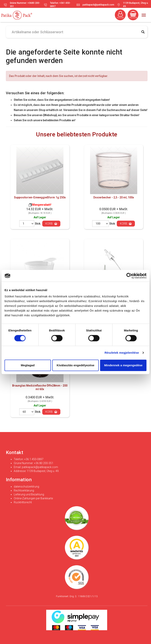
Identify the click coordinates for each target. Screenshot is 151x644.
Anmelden (120, 15)
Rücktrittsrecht (23, 502)
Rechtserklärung (24, 490)
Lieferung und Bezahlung (29, 494)
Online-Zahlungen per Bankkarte (33, 498)
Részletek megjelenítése (122, 353)
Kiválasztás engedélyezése (75, 365)
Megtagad (28, 365)
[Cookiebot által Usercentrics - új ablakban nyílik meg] (129, 276)
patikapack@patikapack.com (98, 5)
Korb (51, 224)
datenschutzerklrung (26, 487)
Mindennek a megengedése (123, 365)
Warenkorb (133, 15)
